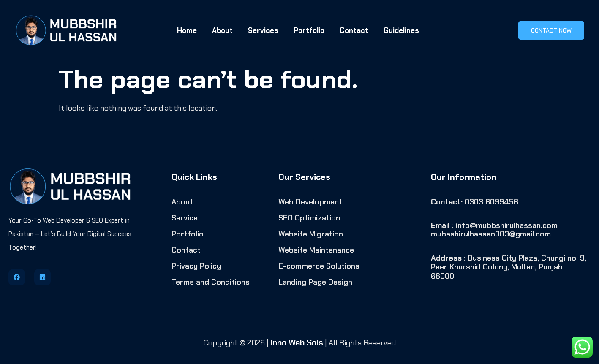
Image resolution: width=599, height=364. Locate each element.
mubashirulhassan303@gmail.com (491, 234)
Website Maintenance (316, 250)
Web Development (310, 202)
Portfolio (309, 30)
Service (185, 218)
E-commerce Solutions (319, 266)
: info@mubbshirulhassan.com (494, 225)
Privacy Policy (196, 266)
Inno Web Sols (297, 342)
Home (187, 30)
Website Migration (311, 234)
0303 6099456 (475, 202)
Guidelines (401, 30)
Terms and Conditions (211, 282)
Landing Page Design (315, 282)
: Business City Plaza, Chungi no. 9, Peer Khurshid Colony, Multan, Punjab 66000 (509, 267)
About (222, 30)
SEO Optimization (309, 218)
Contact (354, 30)
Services (263, 30)
